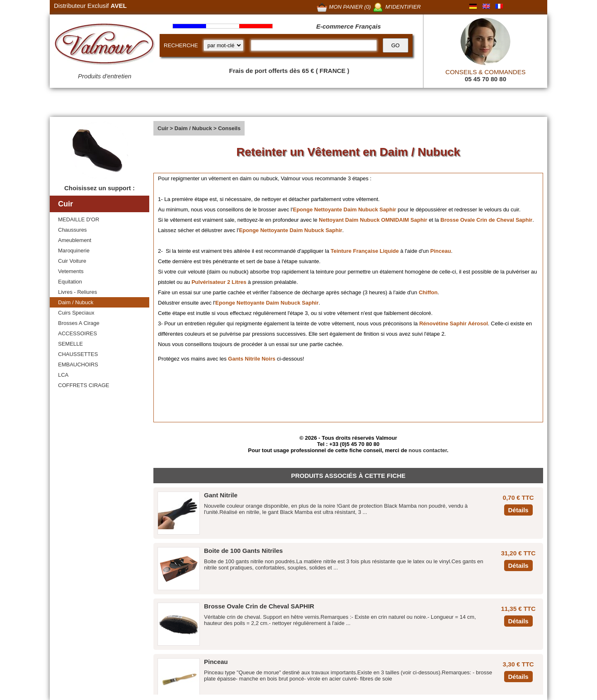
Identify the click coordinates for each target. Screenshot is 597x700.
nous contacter (428, 450)
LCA (63, 375)
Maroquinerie (74, 251)
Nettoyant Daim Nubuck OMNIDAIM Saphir (373, 220)
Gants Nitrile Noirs (252, 359)
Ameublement (75, 240)
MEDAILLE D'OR (79, 219)
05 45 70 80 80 (485, 79)
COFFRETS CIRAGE (84, 385)
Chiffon (428, 292)
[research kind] (223, 45)
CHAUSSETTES (78, 354)
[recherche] (314, 45)
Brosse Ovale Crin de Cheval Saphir (486, 220)
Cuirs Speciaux (76, 313)
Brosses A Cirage (79, 323)
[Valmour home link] (105, 46)
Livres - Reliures (78, 292)
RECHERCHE (181, 45)
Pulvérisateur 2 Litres (219, 282)
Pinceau (441, 251)
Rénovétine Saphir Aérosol (454, 323)
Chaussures (72, 230)
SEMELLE (70, 344)
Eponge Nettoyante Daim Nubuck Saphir (344, 210)
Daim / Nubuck (76, 302)
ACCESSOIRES (78, 333)
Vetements (71, 271)
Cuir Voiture (72, 261)
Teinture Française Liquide (365, 251)
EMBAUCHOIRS (78, 365)
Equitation (70, 282)
